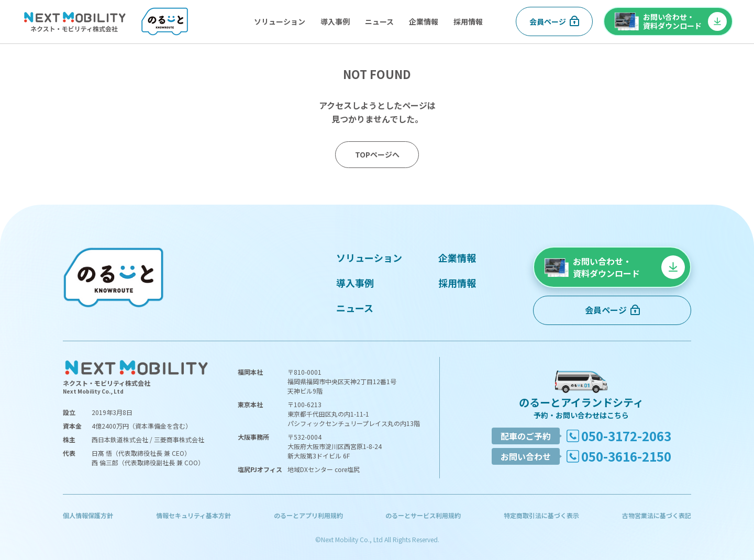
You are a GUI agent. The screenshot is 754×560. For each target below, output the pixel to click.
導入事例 (335, 21)
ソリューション (280, 21)
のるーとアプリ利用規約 (308, 515)
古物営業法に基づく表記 (657, 515)
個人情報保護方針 (88, 515)
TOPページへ (377, 154)
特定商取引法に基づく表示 (541, 515)
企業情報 (424, 21)
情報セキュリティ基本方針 (193, 515)
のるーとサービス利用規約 (423, 515)
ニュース (379, 21)
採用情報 (468, 21)
